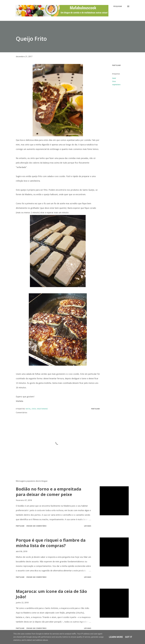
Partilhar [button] (116, 65)
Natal (114, 78)
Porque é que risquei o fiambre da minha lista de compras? (51, 543)
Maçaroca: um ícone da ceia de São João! (51, 594)
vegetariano (116, 85)
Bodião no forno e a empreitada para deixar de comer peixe (49, 492)
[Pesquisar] (118, 6)
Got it (129, 637)
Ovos (114, 81)
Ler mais (88, 526)
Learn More (116, 637)
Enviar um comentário (36, 526)
